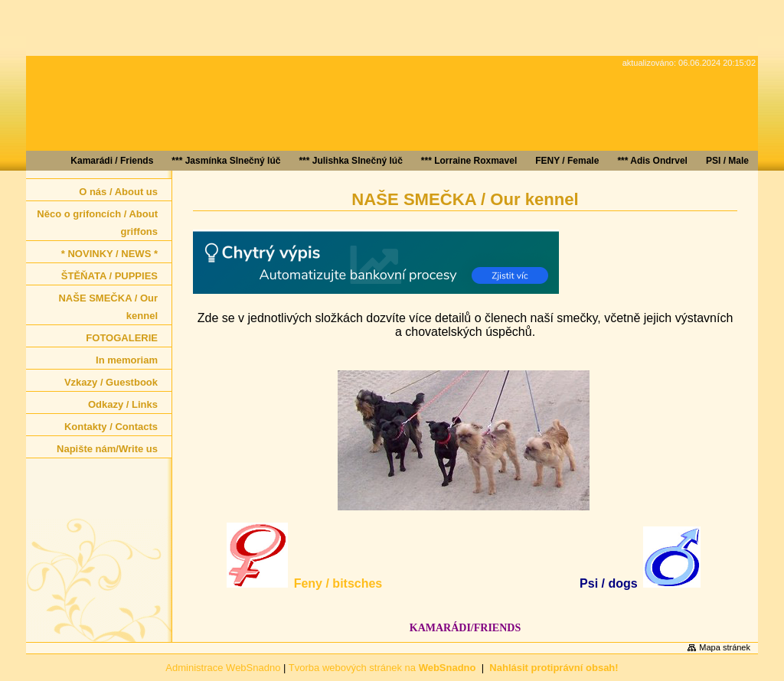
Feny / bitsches (338, 583)
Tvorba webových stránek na (382, 668)
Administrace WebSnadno (223, 668)
